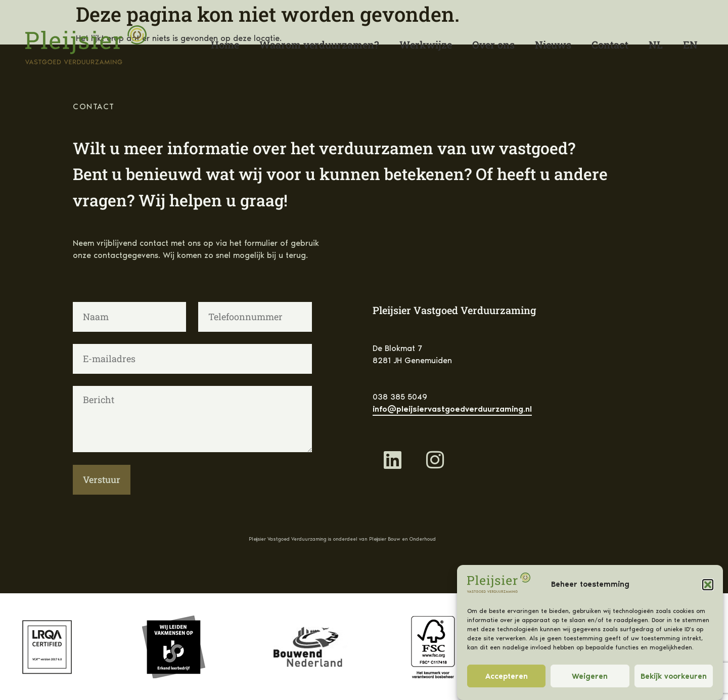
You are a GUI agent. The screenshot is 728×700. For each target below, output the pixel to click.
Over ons (493, 45)
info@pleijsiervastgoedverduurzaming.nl (452, 409)
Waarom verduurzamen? (319, 45)
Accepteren (507, 676)
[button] (708, 585)
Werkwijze (426, 45)
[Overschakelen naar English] (690, 45)
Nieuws (553, 45)
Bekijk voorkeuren (674, 676)
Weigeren (590, 676)
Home (225, 45)
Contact (610, 45)
